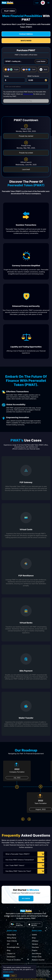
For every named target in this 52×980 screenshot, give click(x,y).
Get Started (26, 898)
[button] (25, 854)
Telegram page (28, 94)
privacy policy (8, 972)
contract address (26, 34)
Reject (13, 976)
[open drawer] (48, 3)
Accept (6, 976)
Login (37, 3)
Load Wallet (41, 61)
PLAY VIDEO (9, 11)
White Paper (26, 41)
